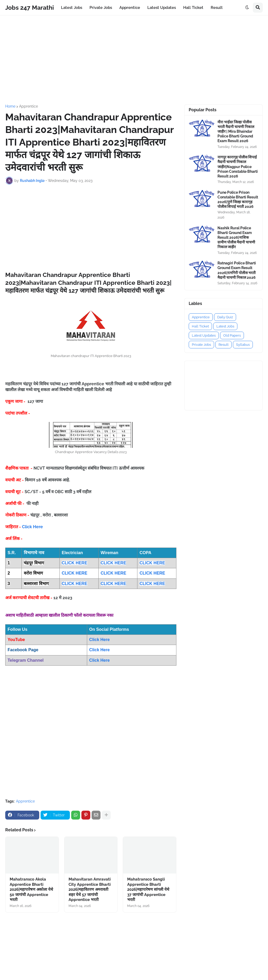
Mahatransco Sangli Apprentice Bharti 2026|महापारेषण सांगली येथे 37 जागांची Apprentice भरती (148, 889)
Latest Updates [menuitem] (162, 8)
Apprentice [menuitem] (130, 8)
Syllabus (243, 345)
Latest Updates (204, 335)
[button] (247, 8)
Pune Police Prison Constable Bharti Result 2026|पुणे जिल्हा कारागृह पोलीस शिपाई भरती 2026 (238, 200)
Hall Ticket (200, 326)
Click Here (32, 527)
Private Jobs (201, 345)
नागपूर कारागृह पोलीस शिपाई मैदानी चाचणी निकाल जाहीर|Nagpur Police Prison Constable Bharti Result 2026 (238, 167)
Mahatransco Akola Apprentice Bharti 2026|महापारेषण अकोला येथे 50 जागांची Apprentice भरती (31, 889)
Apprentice (29, 106)
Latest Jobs (225, 326)
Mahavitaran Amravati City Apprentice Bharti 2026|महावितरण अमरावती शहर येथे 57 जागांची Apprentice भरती (90, 889)
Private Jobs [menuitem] (101, 8)
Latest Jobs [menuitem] (72, 8)
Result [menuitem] (217, 8)
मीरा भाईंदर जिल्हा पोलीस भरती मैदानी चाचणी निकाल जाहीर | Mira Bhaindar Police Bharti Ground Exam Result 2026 (236, 132)
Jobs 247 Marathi (30, 7)
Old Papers (232, 335)
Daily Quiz (225, 317)
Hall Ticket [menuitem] (193, 8)
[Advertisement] (134, 60)
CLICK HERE (75, 563)
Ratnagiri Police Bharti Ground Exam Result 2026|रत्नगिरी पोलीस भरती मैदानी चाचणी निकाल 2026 (237, 270)
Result (224, 345)
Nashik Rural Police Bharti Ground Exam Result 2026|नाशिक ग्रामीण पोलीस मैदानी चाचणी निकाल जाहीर (236, 238)
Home (10, 106)
